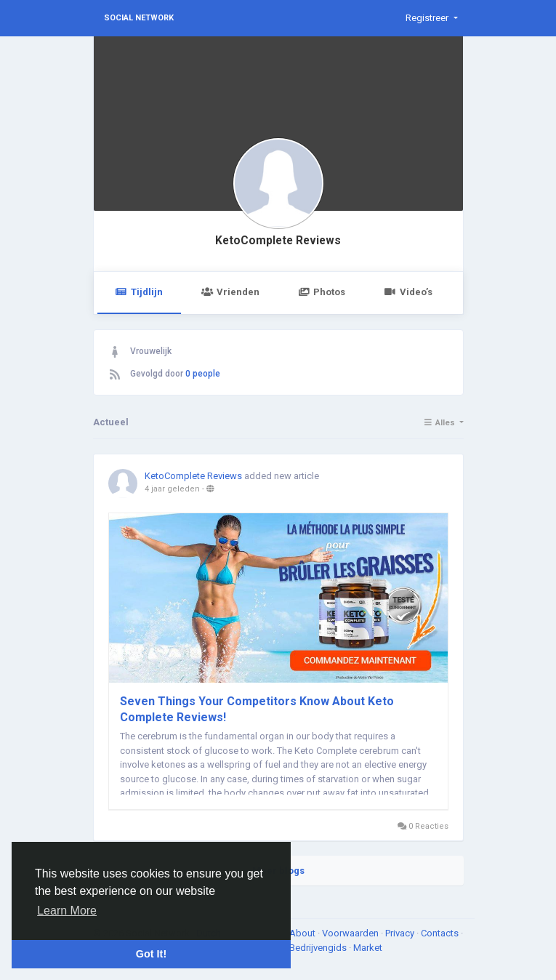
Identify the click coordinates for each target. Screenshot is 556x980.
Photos (322, 292)
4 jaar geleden (172, 489)
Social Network (139, 18)
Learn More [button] (67, 911)
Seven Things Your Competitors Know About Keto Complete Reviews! (257, 709)
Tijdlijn (139, 292)
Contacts (441, 933)
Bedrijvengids (319, 948)
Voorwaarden (351, 933)
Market (368, 948)
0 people (203, 374)
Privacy (401, 933)
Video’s (408, 292)
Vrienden (230, 292)
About (303, 933)
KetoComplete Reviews (278, 241)
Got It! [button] (151, 954)
